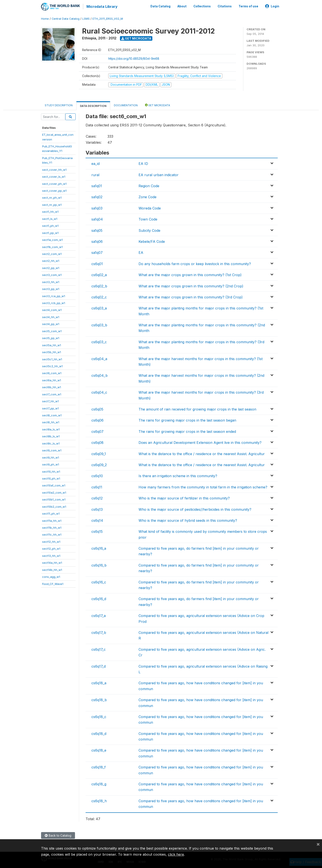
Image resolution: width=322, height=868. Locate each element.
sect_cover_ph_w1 (54, 183)
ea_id (96, 163)
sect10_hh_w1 (51, 471)
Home (45, 18)
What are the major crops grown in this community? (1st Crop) (190, 274)
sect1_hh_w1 (50, 211)
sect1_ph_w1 (50, 225)
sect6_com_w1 (52, 373)
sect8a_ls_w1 (51, 429)
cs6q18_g (99, 784)
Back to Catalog (58, 835)
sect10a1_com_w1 (54, 485)
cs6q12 (97, 498)
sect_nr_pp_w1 (52, 204)
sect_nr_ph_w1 (52, 197)
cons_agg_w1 (51, 576)
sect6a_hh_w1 (52, 380)
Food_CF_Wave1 (53, 583)
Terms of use (248, 6)
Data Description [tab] (93, 105)
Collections (202, 6)
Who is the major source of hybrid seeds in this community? (188, 520)
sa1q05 (97, 230)
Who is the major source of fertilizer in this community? (184, 498)
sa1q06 (97, 241)
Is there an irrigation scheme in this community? (178, 475)
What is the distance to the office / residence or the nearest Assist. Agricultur (202, 453)
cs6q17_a (99, 615)
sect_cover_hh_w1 (54, 169)
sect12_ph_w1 (51, 548)
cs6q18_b (99, 699)
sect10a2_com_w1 (54, 492)
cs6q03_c (99, 341)
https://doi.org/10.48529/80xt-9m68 (134, 58)
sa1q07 (97, 252)
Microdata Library (102, 6)
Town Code (148, 219)
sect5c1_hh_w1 (52, 359)
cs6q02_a (99, 274)
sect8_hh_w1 (51, 422)
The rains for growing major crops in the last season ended (187, 431)
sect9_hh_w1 (51, 457)
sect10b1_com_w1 (54, 499)
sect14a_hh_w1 (52, 562)
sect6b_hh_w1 (52, 387)
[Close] (318, 844)
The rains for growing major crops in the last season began (187, 420)
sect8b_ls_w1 (51, 436)
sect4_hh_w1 (51, 317)
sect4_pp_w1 (51, 324)
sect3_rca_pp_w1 (54, 296)
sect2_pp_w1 (51, 267)
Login (272, 6)
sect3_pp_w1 (51, 288)
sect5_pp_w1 (51, 338)
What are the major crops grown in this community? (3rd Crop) (191, 297)
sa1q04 (97, 219)
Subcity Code (149, 230)
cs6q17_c (99, 649)
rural (95, 174)
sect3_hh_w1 (51, 282)
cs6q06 (97, 420)
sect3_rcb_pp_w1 (54, 303)
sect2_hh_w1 (51, 261)
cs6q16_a (99, 548)
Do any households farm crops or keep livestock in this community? (195, 263)
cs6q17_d (99, 666)
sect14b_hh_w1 (52, 569)
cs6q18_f (99, 767)
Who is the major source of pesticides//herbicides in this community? (195, 509)
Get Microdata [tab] (158, 105)
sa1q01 (97, 185)
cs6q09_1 (99, 453)
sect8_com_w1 (52, 415)
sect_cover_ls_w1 (54, 176)
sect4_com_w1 (52, 310)
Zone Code (147, 197)
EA (141, 252)
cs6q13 (97, 509)
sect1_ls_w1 (50, 218)
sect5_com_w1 (52, 331)
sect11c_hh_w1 (52, 534)
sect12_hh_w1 (51, 541)
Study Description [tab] (59, 105)
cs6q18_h (99, 800)
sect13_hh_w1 (51, 555)
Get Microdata (136, 38)
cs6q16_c (99, 582)
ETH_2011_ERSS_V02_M (108, 18)
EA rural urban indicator (159, 174)
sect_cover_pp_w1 (54, 190)
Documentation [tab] (126, 105)
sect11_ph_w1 (51, 513)
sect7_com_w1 (52, 394)
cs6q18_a (99, 683)
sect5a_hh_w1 (52, 345)
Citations (225, 6)
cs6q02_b (99, 286)
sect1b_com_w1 (52, 246)
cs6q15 (97, 531)
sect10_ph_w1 (51, 478)
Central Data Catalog (66, 18)
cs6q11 (97, 487)
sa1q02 (97, 197)
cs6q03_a (99, 308)
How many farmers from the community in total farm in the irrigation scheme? (203, 487)
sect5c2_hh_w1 (52, 366)
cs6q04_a (99, 358)
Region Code (149, 185)
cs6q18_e (99, 750)
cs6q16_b (99, 565)
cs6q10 (97, 475)
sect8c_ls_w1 (51, 443)
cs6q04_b (100, 375)
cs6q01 (97, 263)
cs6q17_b (99, 632)
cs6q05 (97, 409)
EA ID (143, 163)
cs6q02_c (99, 297)
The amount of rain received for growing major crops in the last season (197, 409)
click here (176, 854)
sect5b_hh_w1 (52, 352)
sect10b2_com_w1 (54, 506)
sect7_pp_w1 (50, 408)
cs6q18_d (99, 733)
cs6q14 (97, 520)
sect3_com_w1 (52, 274)
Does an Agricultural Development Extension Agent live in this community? (200, 442)
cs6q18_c (99, 716)
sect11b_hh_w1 (52, 527)
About (182, 6)
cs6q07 (97, 431)
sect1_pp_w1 (50, 232)
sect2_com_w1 (52, 253)
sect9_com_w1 (52, 450)
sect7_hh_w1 (50, 401)
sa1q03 (97, 208)
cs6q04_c (99, 392)
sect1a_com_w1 (52, 239)
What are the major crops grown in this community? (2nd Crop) (191, 286)
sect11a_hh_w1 (52, 520)
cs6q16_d (99, 599)
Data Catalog (160, 6)
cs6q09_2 (99, 464)
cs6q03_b (99, 325)
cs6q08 (97, 442)
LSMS (86, 18)
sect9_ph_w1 (51, 464)
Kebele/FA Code (152, 241)
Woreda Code (150, 208)
